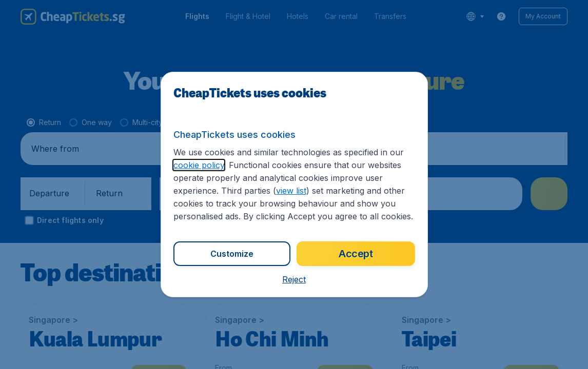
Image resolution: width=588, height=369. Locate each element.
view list (291, 191)
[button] (294, 279)
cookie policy (199, 165)
